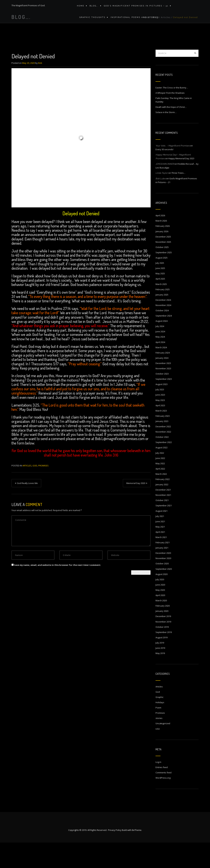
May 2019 (160, 679)
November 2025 (163, 267)
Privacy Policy (115, 856)
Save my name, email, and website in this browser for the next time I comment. (58, 590)
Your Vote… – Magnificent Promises (173, 171)
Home (81, 7)
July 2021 (160, 542)
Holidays (160, 728)
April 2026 (160, 241)
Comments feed (163, 798)
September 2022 (164, 468)
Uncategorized (163, 749)
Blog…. (93, 7)
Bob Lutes (161, 204)
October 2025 (162, 273)
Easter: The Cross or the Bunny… (172, 113)
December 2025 (163, 262)
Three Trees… (178, 198)
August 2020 (162, 600)
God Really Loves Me (27, 509)
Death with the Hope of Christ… (171, 132)
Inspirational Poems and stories (133, 21)
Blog (155, 45)
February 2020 (163, 631)
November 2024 (163, 331)
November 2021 (163, 520)
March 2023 (161, 436)
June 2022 (160, 484)
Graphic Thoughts (92, 21)
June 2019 (160, 673)
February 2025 (163, 315)
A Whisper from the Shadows (170, 118)
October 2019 (162, 652)
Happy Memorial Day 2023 (181, 184)
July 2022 (160, 478)
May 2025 (160, 299)
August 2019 (162, 663)
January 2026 (162, 257)
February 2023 (163, 441)
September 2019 (164, 658)
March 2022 (161, 499)
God (35, 491)
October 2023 (162, 399)
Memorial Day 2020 (136, 509)
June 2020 (160, 610)
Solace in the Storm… (166, 138)
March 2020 (161, 626)
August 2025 (162, 283)
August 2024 (162, 346)
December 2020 (163, 578)
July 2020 (160, 605)
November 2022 (163, 457)
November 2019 (163, 647)
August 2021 (162, 536)
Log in (158, 787)
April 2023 (160, 431)
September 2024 (164, 341)
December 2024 (163, 325)
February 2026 (163, 251)
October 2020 (162, 589)
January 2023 (162, 447)
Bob (40, 88)
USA (158, 754)
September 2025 (164, 278)
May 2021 (160, 552)
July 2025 (160, 288)
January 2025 (162, 320)
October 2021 (162, 526)
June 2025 (160, 294)
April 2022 (160, 494)
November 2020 (163, 584)
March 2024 (161, 373)
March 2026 (161, 246)
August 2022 (162, 473)
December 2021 (163, 515)
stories (159, 744)
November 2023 (163, 394)
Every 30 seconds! (164, 175)
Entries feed (162, 793)
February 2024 (163, 378)
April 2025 (160, 304)
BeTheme (137, 856)
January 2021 (162, 573)
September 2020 (164, 594)
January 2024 (162, 383)
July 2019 (160, 668)
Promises (43, 491)
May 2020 (160, 615)
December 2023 (163, 389)
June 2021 (160, 547)
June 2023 (160, 420)
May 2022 (160, 489)
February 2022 (163, 505)
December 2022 (163, 452)
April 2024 (160, 368)
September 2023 (164, 404)
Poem (158, 733)
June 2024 (160, 357)
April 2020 (160, 621)
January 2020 (162, 636)
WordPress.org (163, 803)
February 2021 (163, 568)
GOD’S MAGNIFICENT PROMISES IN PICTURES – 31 (134, 7)
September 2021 (164, 531)
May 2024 (160, 362)
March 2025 (161, 310)
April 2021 (160, 557)
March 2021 (161, 563)
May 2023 (160, 426)
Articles (166, 45)
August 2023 (162, 410)
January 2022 (162, 510)
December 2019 (163, 642)
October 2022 (162, 462)
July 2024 (160, 352)
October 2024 (162, 336)
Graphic (159, 723)
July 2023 (160, 415)
